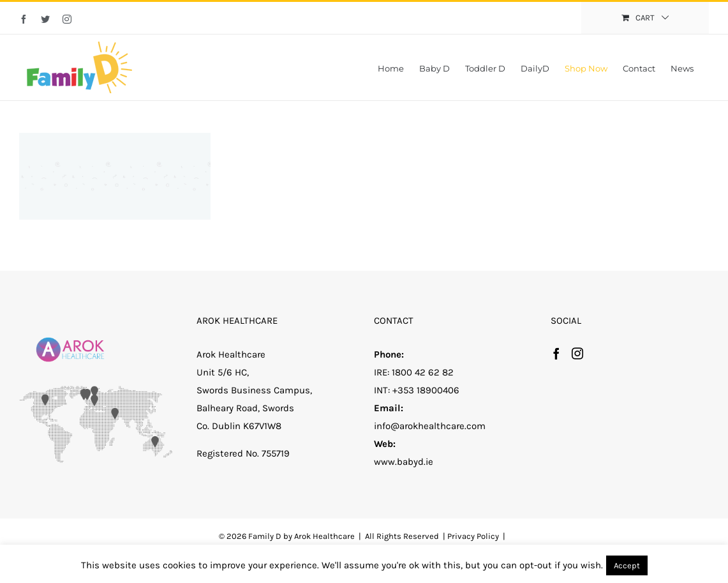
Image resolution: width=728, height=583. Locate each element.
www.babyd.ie (404, 462)
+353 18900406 (426, 390)
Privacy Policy (473, 536)
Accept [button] (627, 565)
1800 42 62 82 (423, 372)
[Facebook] (556, 353)
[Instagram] (577, 353)
